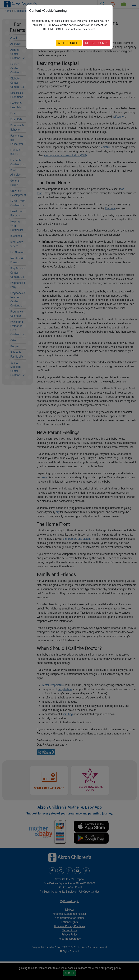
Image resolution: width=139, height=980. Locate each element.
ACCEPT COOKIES (69, 43)
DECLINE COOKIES (96, 43)
